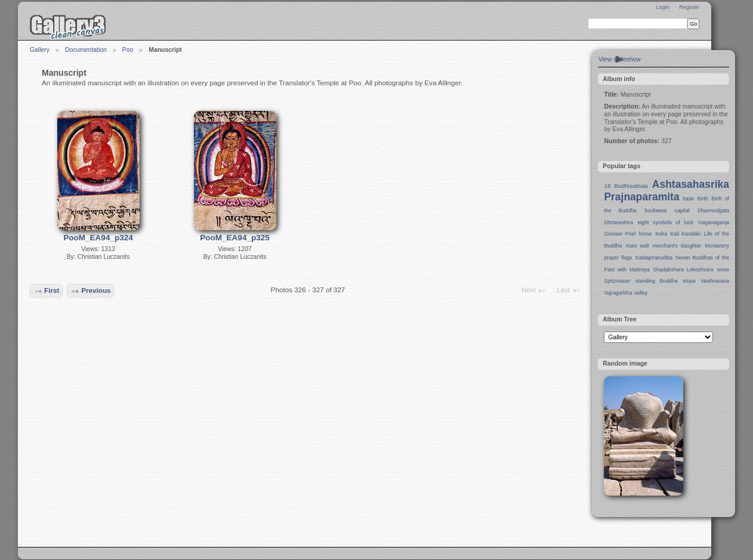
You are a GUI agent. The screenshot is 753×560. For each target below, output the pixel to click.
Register (689, 7)
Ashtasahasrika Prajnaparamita (666, 191)
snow (723, 270)
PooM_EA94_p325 (234, 238)
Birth (703, 199)
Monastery (717, 246)
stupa (689, 281)
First (47, 291)
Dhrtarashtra (618, 222)
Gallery (40, 50)
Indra (661, 234)
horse (646, 234)
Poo (128, 50)
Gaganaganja (714, 222)
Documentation (86, 50)
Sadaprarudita (654, 257)
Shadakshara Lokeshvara (683, 270)
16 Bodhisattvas (626, 186)
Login (662, 7)
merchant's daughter (677, 246)
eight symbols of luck (666, 222)
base (688, 199)
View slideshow (620, 59)
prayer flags (618, 258)
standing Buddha (657, 281)
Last (569, 290)
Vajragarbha (618, 293)
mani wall (638, 246)
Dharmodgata (713, 211)
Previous (91, 291)
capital (682, 211)
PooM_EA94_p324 (98, 238)
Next (534, 290)
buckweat (655, 211)
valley (641, 293)
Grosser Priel (620, 234)
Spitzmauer (617, 281)
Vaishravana (715, 281)
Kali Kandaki (686, 234)
